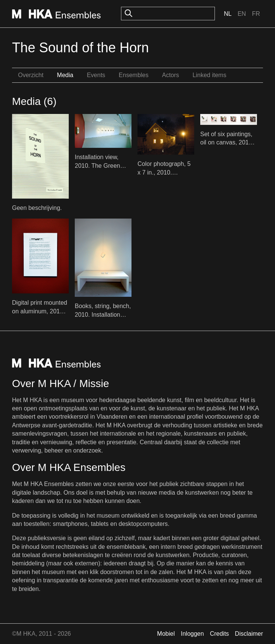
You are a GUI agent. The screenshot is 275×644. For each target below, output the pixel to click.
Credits (220, 634)
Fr (256, 14)
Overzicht (31, 75)
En (242, 14)
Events (96, 75)
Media (65, 75)
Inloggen (192, 634)
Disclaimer (249, 634)
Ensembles (134, 75)
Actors (170, 75)
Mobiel (166, 634)
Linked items (210, 75)
